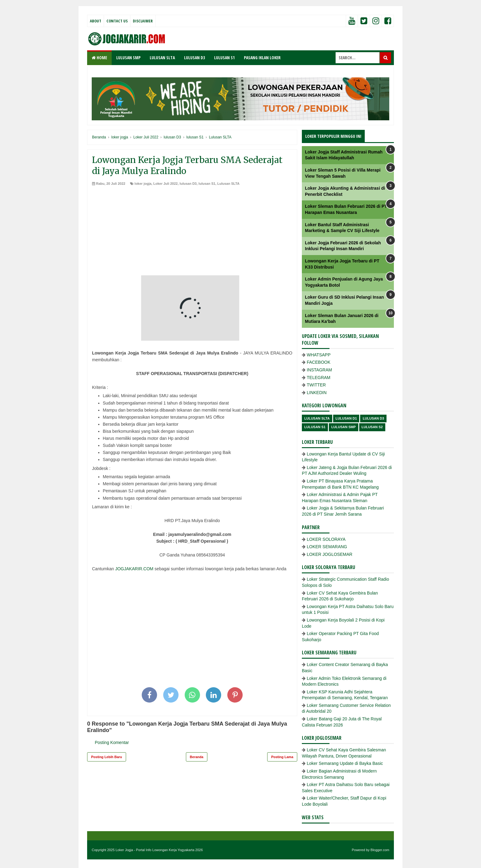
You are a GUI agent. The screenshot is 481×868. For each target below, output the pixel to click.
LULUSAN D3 (194, 58)
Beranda (197, 757)
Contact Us (117, 21)
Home (99, 58)
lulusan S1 (207, 184)
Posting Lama (282, 757)
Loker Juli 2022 (166, 184)
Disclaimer (143, 21)
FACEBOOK (319, 362)
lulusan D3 (188, 184)
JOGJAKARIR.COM (134, 569)
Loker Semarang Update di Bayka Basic (345, 763)
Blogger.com (380, 850)
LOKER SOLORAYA (326, 539)
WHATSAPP (319, 355)
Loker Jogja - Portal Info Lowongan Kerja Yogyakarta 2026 (159, 850)
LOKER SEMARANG (327, 547)
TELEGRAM (319, 378)
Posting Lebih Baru (107, 757)
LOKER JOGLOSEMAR (330, 554)
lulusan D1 (346, 418)
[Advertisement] (192, 232)
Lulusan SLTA (228, 184)
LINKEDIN (317, 393)
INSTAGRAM (319, 370)
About (96, 21)
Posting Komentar (112, 742)
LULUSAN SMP (128, 58)
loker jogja (143, 184)
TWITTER (316, 385)
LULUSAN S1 (224, 58)
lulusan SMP (343, 427)
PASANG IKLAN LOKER (262, 58)
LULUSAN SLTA (162, 58)
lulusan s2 (372, 427)
